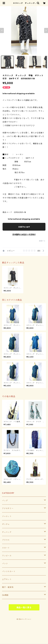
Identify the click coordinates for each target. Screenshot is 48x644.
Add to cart (24, 227)
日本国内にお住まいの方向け (24, 234)
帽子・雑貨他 (8, 587)
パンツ (5, 564)
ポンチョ (6, 524)
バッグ (5, 501)
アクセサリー (8, 508)
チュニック (7, 532)
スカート (6, 548)
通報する (42, 241)
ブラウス (6, 540)
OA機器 (5, 595)
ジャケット (7, 516)
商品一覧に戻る (24, 607)
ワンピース (7, 556)
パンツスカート (9, 571)
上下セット (7, 579)
